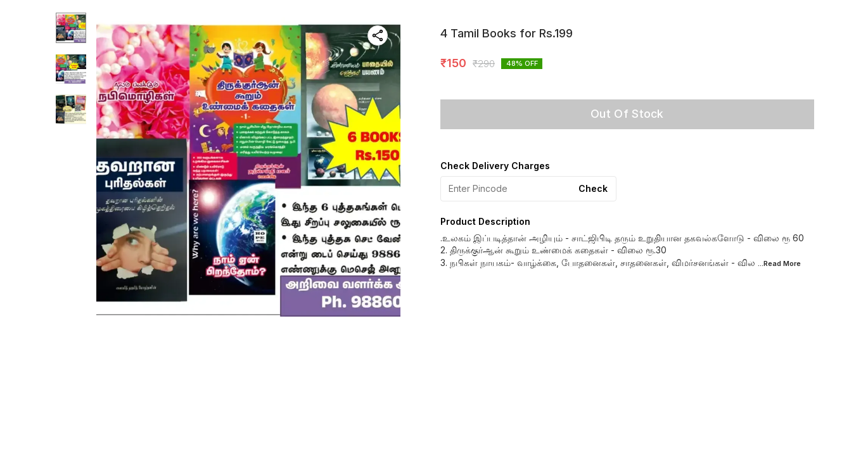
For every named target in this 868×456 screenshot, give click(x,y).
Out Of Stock (627, 114)
